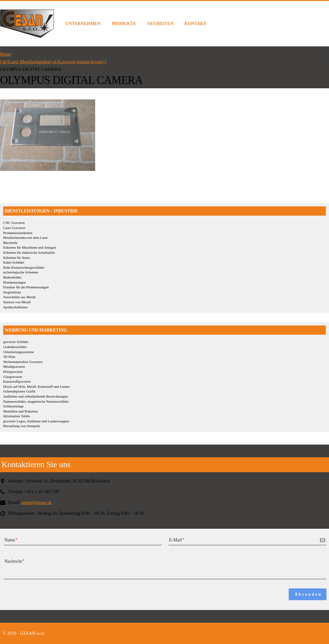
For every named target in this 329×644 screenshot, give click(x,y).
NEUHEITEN (160, 24)
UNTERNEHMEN (83, 24)
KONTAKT (196, 24)
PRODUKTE (124, 24)
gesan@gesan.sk (36, 502)
